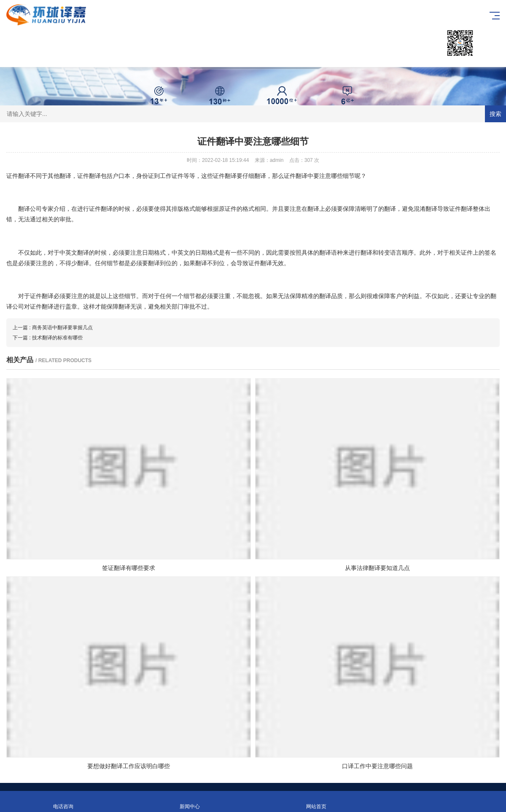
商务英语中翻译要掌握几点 (62, 328)
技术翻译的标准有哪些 (57, 338)
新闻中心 (190, 802)
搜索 (495, 114)
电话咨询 (63, 802)
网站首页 (316, 802)
